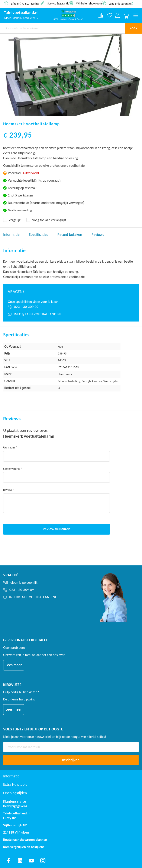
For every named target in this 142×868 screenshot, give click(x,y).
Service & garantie (58, 3)
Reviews (98, 235)
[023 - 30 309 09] (71, 307)
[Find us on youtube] (31, 861)
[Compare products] (101, 15)
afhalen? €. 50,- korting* (26, 4)
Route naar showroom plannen (25, 840)
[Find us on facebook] (9, 861)
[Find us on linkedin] (20, 861)
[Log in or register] (117, 15)
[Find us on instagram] (43, 861)
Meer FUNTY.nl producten (21, 18)
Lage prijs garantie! (120, 4)
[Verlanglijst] (110, 15)
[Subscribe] (71, 760)
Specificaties (39, 235)
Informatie (11, 235)
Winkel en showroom (89, 3)
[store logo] (21, 13)
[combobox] (62, 28)
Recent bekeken (70, 235)
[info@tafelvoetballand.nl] (71, 314)
